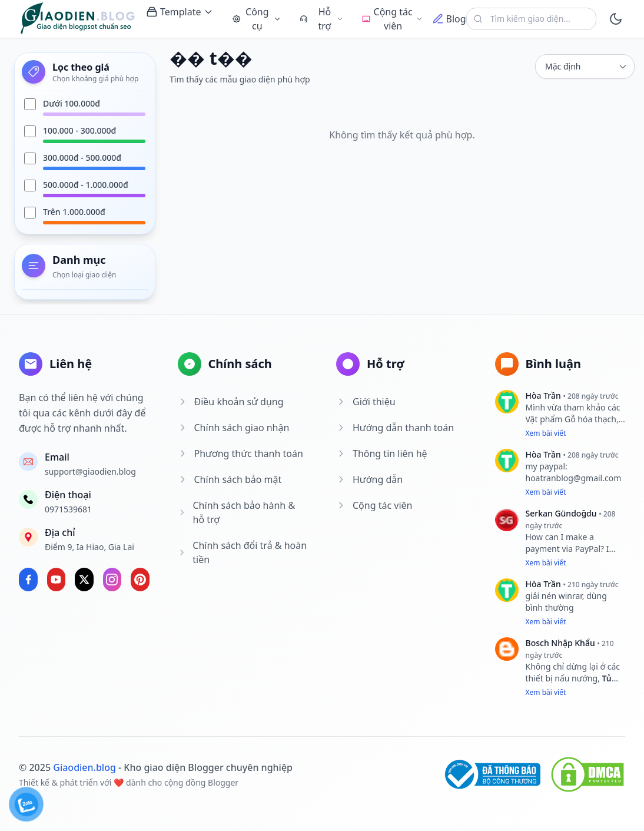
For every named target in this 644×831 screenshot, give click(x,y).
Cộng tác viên (374, 505)
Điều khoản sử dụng (231, 402)
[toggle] (615, 19)
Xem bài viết (546, 433)
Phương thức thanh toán (240, 453)
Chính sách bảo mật (230, 479)
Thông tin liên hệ (382, 453)
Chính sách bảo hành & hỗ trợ (237, 512)
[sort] (585, 67)
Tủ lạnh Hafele (569, 684)
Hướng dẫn (369, 479)
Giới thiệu (366, 402)
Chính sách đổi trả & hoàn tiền (243, 552)
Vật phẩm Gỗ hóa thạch (571, 419)
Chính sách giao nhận (234, 428)
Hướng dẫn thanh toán (395, 428)
